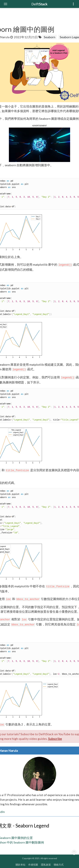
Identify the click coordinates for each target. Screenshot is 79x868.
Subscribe (55, 738)
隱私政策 (46, 865)
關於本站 (21, 865)
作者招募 (33, 865)
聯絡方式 (59, 865)
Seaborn (50, 37)
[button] (39, 144)
